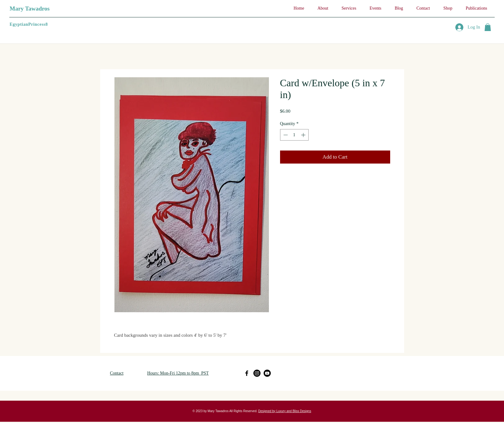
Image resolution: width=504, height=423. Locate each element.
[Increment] (304, 135)
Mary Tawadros (30, 9)
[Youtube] (267, 373)
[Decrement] (285, 135)
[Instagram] (257, 373)
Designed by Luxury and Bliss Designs (285, 411)
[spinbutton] (294, 135)
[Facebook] (247, 373)
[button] (488, 27)
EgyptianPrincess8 (29, 24)
